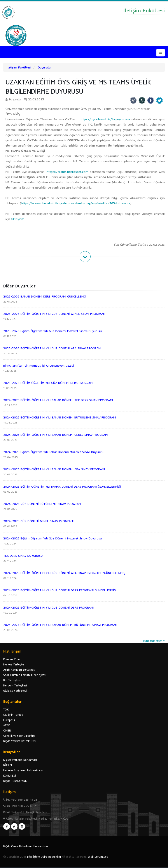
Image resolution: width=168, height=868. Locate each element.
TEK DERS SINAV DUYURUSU (23, 556)
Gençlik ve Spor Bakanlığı (19, 736)
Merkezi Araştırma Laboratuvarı (23, 770)
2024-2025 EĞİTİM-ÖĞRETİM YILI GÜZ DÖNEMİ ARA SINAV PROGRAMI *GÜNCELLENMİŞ (64, 573)
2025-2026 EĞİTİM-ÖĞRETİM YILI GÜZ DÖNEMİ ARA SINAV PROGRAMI (52, 348)
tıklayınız (17, 219)
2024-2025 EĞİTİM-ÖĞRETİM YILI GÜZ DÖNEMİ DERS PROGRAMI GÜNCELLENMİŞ (59, 590)
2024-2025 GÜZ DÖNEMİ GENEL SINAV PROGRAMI (38, 521)
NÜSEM (8, 765)
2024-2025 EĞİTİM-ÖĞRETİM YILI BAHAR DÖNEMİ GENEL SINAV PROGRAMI (56, 435)
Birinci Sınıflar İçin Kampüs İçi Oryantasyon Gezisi (38, 366)
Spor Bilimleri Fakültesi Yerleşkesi (25, 675)
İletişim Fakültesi (19, 67)
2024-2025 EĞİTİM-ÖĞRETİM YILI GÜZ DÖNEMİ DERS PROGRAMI (48, 607)
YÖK (6, 709)
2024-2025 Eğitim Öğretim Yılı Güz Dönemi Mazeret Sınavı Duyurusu (52, 538)
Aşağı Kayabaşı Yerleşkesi (19, 670)
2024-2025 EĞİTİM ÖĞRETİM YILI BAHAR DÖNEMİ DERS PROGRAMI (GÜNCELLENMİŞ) (62, 486)
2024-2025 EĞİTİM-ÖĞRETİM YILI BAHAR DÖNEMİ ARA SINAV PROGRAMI (54, 469)
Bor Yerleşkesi (12, 680)
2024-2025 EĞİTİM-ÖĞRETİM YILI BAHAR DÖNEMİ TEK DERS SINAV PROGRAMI (58, 400)
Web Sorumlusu (98, 857)
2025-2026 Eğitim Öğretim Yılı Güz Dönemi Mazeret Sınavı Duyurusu (52, 331)
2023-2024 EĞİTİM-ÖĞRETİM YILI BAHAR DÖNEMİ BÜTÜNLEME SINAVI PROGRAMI (60, 625)
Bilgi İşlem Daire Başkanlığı (44, 857)
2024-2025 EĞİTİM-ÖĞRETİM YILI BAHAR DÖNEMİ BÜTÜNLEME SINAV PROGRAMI (60, 417)
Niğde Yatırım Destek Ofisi (20, 741)
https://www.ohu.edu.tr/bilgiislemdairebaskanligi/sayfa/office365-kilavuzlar (76, 203)
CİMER (7, 730)
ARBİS (7, 725)
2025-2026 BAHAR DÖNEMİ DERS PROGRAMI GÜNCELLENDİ (45, 296)
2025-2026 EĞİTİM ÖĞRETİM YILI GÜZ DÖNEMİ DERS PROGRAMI (48, 383)
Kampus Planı (12, 659)
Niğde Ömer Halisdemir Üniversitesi (26, 846)
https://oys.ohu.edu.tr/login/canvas (105, 119)
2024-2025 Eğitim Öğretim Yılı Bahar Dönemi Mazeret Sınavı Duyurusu (54, 452)
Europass (9, 720)
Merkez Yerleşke (14, 664)
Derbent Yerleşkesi (15, 685)
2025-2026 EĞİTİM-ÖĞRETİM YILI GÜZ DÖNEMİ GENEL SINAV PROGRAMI (54, 314)
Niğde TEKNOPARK (15, 781)
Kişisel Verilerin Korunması (20, 760)
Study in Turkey (13, 715)
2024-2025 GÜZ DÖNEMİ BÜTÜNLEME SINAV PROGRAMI (42, 504)
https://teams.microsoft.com (67, 172)
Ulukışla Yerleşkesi (15, 691)
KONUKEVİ (10, 775)
